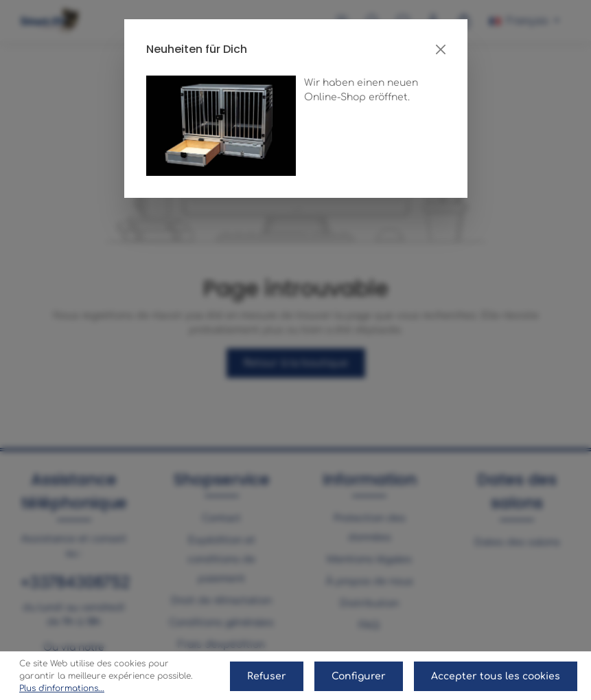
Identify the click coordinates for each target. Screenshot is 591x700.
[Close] (441, 49)
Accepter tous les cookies (496, 676)
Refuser (267, 676)
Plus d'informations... (62, 688)
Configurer (359, 676)
